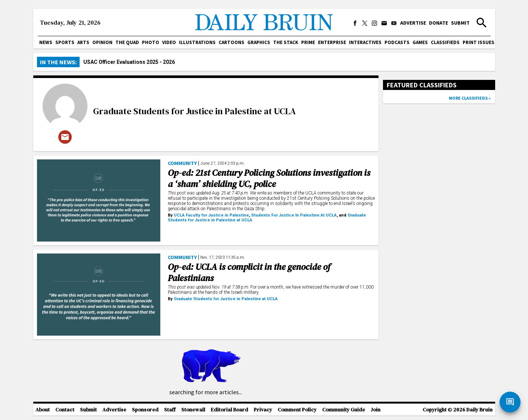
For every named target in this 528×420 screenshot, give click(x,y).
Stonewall (193, 410)
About (43, 410)
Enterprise (332, 42)
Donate (439, 23)
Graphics (259, 42)
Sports (65, 42)
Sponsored (145, 410)
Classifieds (445, 42)
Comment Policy (297, 410)
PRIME (308, 42)
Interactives (365, 42)
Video (169, 42)
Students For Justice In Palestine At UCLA (294, 215)
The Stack (286, 42)
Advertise (413, 23)
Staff (170, 410)
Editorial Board (229, 410)
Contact (65, 410)
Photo (151, 42)
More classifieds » (470, 98)
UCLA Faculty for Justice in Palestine (211, 215)
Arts (83, 42)
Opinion (102, 42)
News (46, 42)
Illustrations (197, 42)
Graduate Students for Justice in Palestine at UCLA (194, 111)
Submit (460, 23)
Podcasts (397, 42)
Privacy (263, 410)
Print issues (478, 42)
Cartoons (231, 42)
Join (376, 410)
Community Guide (344, 410)
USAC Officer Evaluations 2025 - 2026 (129, 62)
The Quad (127, 42)
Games (420, 42)
